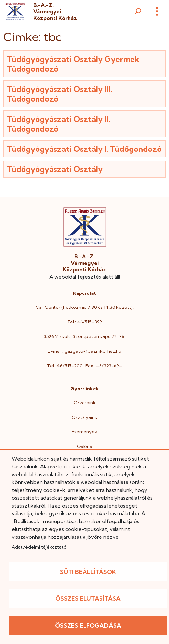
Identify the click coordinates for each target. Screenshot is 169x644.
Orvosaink (85, 403)
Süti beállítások (88, 572)
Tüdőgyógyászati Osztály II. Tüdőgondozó (59, 124)
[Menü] (157, 11)
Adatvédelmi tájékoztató (39, 547)
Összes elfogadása (88, 626)
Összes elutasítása (88, 599)
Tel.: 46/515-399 (85, 322)
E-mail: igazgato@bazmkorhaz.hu (84, 351)
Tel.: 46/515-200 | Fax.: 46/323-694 (85, 366)
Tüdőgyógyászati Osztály (55, 169)
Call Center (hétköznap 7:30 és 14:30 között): (85, 307)
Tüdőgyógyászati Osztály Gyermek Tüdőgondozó (73, 64)
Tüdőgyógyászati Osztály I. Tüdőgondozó (84, 149)
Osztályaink (84, 417)
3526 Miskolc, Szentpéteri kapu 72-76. (84, 336)
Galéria (85, 446)
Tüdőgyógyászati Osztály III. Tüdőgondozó (60, 94)
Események (84, 432)
